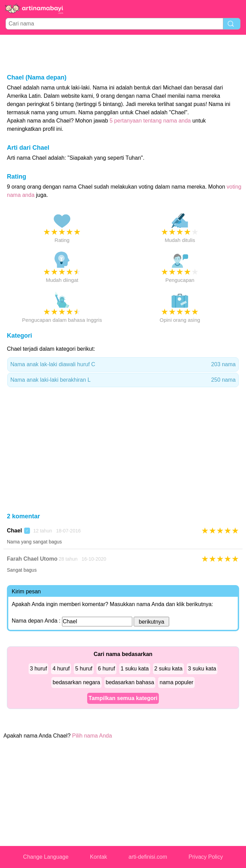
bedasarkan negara (76, 682)
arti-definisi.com (148, 857)
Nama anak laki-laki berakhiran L (123, 380)
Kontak (99, 857)
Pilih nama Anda (92, 736)
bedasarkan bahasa (130, 682)
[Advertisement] (123, 54)
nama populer (176, 682)
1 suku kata (135, 669)
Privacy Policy (206, 857)
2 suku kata (168, 669)
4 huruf (61, 669)
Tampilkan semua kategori (123, 698)
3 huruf (39, 669)
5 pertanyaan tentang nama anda (150, 121)
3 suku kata (202, 669)
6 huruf (106, 669)
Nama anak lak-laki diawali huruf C (123, 364)
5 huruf (84, 669)
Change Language (46, 857)
